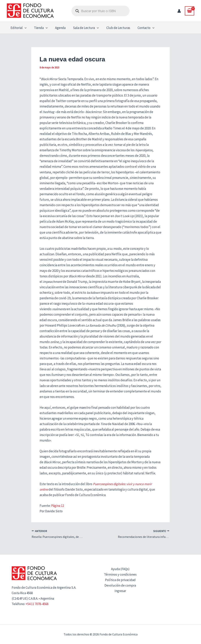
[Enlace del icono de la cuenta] (179, 11)
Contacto (142, 28)
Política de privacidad (120, 580)
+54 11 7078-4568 (37, 604)
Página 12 (58, 506)
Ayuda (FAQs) (120, 569)
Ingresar (120, 591)
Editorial (18, 28)
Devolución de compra (120, 585)
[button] (24, 28)
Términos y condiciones (120, 574)
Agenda (58, 28)
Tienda (40, 28)
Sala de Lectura (83, 28)
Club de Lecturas (115, 28)
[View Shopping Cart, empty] (189, 11)
